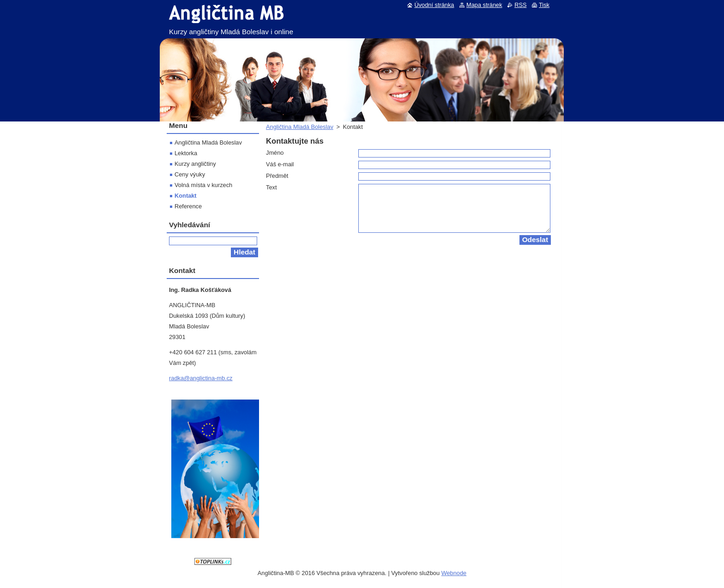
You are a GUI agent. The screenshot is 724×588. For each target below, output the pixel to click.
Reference (188, 206)
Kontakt (186, 196)
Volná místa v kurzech (203, 185)
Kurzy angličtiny (195, 164)
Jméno (275, 153)
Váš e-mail (280, 164)
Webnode (454, 573)
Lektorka (186, 153)
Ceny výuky (190, 174)
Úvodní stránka (434, 5)
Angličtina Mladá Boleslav (300, 127)
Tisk (544, 5)
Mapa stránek (484, 5)
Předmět (277, 176)
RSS (520, 5)
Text (271, 187)
